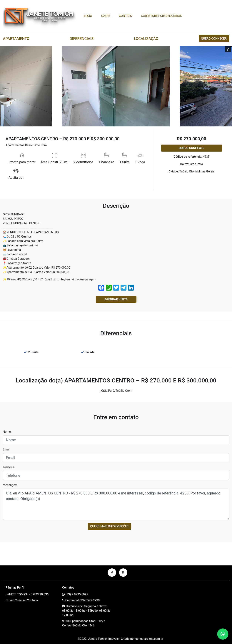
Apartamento (16, 39)
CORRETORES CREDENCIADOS (161, 16)
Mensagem (10, 485)
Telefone (9, 467)
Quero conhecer (214, 39)
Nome (7, 432)
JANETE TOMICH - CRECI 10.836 (27, 594)
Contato (125, 16)
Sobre (105, 16)
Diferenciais (82, 39)
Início (88, 16)
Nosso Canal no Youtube (22, 600)
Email (6, 449)
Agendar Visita (116, 299)
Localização (146, 39)
